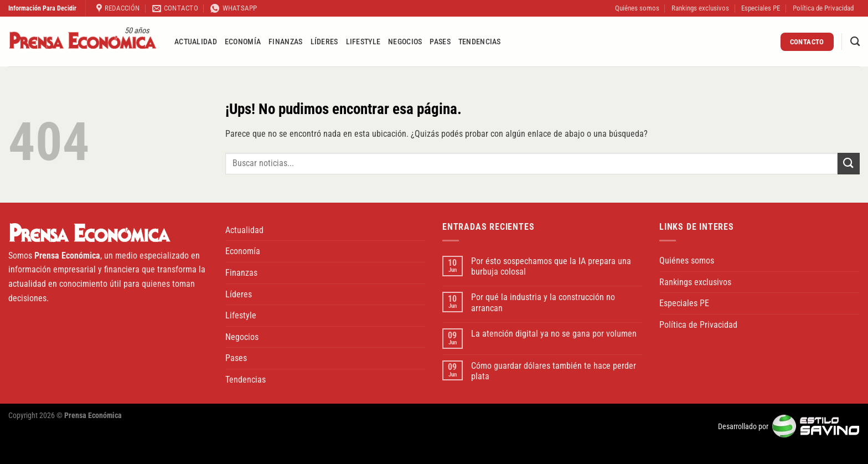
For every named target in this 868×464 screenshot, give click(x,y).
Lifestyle (363, 42)
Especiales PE (761, 8)
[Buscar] (855, 42)
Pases (440, 42)
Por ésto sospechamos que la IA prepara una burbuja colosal (551, 266)
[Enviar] (849, 164)
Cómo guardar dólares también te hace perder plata (554, 371)
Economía (243, 42)
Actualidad (196, 42)
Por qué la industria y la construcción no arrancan (543, 302)
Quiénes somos (637, 8)
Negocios (405, 42)
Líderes (324, 42)
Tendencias (480, 42)
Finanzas (285, 42)
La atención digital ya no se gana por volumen (554, 334)
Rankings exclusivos (700, 8)
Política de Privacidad (823, 8)
